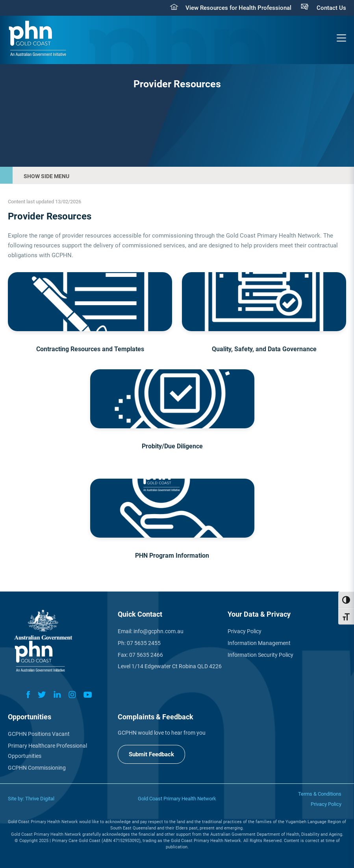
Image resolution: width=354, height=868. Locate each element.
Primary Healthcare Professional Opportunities (47, 751)
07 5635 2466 (146, 655)
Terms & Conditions (320, 794)
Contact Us (331, 8)
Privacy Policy (245, 631)
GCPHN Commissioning (37, 768)
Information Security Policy (260, 655)
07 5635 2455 (144, 643)
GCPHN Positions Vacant (39, 734)
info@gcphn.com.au (158, 631)
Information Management (259, 643)
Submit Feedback (151, 754)
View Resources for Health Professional (238, 8)
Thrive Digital (40, 799)
